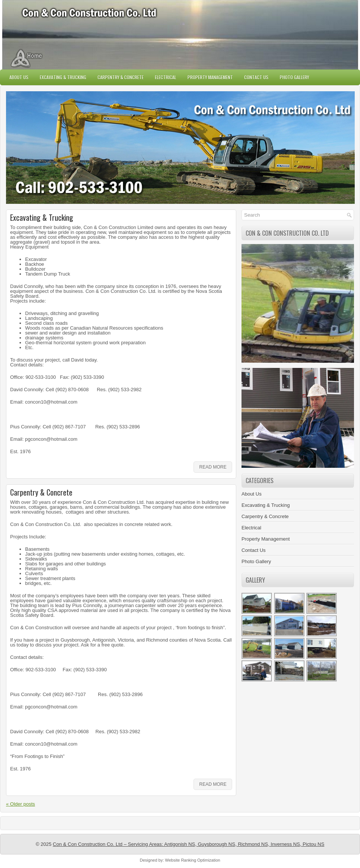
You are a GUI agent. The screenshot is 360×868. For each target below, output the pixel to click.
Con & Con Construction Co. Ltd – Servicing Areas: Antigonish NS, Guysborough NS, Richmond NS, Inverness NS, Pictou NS (189, 844)
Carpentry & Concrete (121, 77)
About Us (19, 77)
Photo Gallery (294, 77)
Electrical (166, 77)
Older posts (20, 804)
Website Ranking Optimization (193, 860)
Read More (213, 467)
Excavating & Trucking (63, 77)
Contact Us (256, 77)
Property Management (210, 77)
